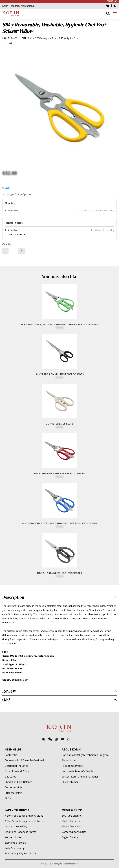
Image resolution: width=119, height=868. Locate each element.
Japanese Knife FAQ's (17, 826)
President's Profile (72, 766)
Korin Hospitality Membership (18, 6)
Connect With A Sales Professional (24, 760)
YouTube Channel (72, 816)
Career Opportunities (74, 832)
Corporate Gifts (13, 787)
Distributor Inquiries (16, 766)
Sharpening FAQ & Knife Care (21, 853)
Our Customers (71, 782)
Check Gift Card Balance (18, 782)
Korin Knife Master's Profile (77, 771)
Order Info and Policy (17, 771)
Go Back (7, 44)
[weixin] (50, 739)
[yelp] (69, 739)
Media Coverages (72, 826)
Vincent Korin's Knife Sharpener (80, 777)
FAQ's (8, 798)
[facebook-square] (44, 739)
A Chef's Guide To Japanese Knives (24, 821)
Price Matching (13, 793)
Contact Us (11, 755)
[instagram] (56, 739)
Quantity (7, 244)
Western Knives (14, 837)
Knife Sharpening (14, 848)
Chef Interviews (71, 821)
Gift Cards (10, 777)
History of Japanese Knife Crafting (24, 816)
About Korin (69, 760)
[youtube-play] (62, 739)
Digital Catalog (70, 837)
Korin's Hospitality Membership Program (85, 755)
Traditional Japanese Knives (20, 832)
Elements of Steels (15, 843)
